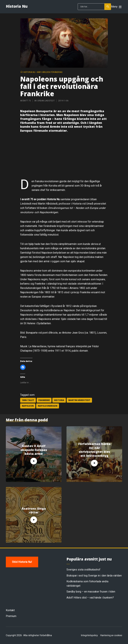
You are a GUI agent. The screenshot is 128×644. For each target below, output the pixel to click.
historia (59, 400)
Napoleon (28, 406)
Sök (108, 7)
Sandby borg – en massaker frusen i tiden (91, 592)
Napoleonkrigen (48, 406)
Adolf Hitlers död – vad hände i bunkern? (90, 598)
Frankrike (44, 400)
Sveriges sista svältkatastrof (83, 570)
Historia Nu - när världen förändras (43, 72)
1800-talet (28, 400)
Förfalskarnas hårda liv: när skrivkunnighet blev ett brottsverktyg (94, 450)
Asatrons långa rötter (34, 510)
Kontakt (10, 610)
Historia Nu (17, 6)
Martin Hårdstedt (79, 400)
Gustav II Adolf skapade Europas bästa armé (34, 450)
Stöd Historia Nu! (22, 562)
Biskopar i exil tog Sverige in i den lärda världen (94, 576)
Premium (11, 616)
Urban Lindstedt (46, 101)
